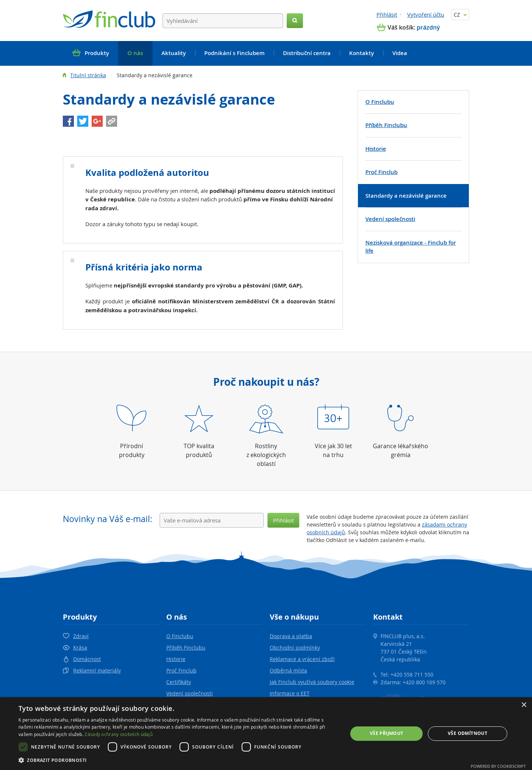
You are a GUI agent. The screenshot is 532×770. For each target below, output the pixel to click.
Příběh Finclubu (186, 648)
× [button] (524, 705)
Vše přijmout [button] (387, 733)
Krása (80, 648)
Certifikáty (179, 682)
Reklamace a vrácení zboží (302, 659)
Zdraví (81, 636)
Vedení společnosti (190, 693)
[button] (178, 760)
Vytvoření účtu (426, 14)
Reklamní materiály (97, 670)
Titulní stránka (88, 75)
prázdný (428, 27)
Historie (176, 659)
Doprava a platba (291, 636)
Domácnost (87, 659)
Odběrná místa (288, 670)
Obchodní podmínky (295, 648)
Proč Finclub (181, 670)
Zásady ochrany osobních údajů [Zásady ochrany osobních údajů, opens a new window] (119, 734)
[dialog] (266, 734)
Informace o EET (290, 693)
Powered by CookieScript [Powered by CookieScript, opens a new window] (498, 766)
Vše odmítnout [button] (468, 733)
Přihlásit (387, 14)
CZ (460, 15)
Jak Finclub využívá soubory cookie (312, 682)
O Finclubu (180, 636)
